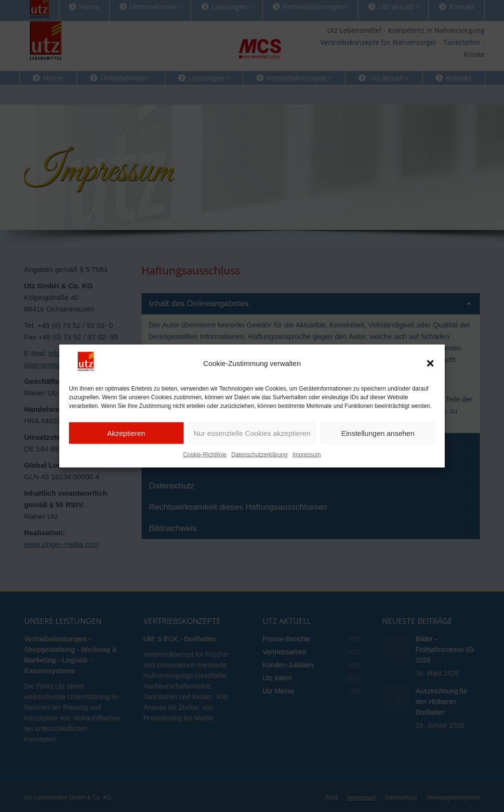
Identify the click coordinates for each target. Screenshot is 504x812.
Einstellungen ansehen (378, 446)
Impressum (307, 468)
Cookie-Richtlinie (205, 468)
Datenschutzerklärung (259, 468)
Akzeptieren (126, 446)
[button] (430, 377)
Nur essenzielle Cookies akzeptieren (252, 446)
